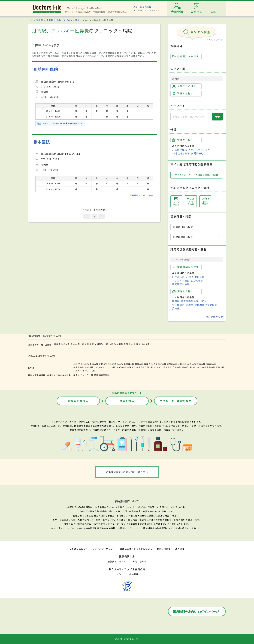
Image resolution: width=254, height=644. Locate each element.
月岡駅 (50, 20)
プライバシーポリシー (104, 549)
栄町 (148, 344)
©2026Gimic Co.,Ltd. (127, 639)
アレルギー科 (87, 375)
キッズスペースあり (199, 149)
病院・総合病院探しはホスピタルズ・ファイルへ (147, 9)
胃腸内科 (94, 364)
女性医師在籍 (180, 149)
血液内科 (192, 364)
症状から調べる (78, 401)
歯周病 (190, 305)
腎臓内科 (139, 364)
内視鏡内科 (79, 367)
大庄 (131, 344)
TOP (31, 20)
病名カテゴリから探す (68, 20)
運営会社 (180, 549)
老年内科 (197, 367)
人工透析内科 (160, 364)
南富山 (93, 344)
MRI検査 (200, 277)
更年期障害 (178, 305)
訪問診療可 (197, 153)
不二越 (81, 344)
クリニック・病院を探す (176, 401)
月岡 (126, 344)
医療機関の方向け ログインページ (196, 611)
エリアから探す (184, 86)
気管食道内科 (105, 364)
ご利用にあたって (79, 549)
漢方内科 (89, 367)
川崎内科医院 (46, 69)
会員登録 (134, 574)
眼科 (96, 375)
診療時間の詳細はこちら (142, 195)
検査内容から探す (186, 267)
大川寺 (142, 344)
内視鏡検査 (178, 277)
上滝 (136, 344)
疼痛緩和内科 (209, 367)
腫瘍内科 (201, 364)
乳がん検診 (197, 281)
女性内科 (177, 367)
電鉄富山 (58, 344)
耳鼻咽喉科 (104, 375)
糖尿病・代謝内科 (145, 367)
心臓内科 (182, 364)
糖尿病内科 (172, 364)
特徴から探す (183, 140)
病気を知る (127, 401)
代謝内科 (131, 367)
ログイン (120, 574)
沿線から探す (183, 93)
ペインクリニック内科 (104, 367)
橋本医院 (42, 142)
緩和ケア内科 (89, 370)
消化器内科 (84, 364)
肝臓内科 (220, 367)
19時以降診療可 (181, 153)
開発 (121, 344)
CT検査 (190, 277)
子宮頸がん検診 (181, 284)
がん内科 (158, 367)
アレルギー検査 (181, 281)
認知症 (176, 301)
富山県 (40, 20)
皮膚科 (77, 375)
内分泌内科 (121, 367)
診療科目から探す (186, 56)
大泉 (87, 344)
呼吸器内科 (118, 364)
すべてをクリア (214, 40)
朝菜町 (100, 344)
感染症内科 (211, 364)
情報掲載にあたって (118, 561)
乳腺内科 (78, 370)
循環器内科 (129, 364)
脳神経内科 (187, 367)
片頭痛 (176, 308)
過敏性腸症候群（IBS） (194, 301)
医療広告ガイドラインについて (136, 549)
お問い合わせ (164, 549)
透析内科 (168, 367)
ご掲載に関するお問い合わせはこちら (127, 472)
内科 (75, 364)
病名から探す (183, 291)
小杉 (111, 344)
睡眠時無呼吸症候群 (206, 305)
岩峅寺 (74, 344)
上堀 (106, 344)
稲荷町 (67, 344)
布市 (116, 344)
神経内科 (148, 364)
